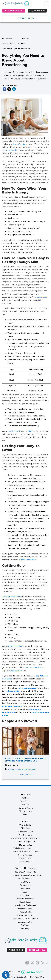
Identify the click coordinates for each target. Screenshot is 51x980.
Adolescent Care (26, 832)
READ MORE (26, 775)
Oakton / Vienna (26, 808)
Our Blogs (26, 929)
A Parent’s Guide (14, 769)
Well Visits (26, 882)
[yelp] (42, 962)
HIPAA (31, 977)
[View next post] (25, 39)
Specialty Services (26, 879)
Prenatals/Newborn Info (26, 872)
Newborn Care (26, 835)
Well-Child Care (26, 825)
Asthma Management (26, 842)
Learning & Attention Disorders (26, 852)
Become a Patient (26, 909)
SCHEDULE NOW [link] (14, 11)
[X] (32, 962)
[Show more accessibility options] (6, 975)
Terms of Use (40, 977)
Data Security (22, 977)
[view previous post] (7, 39)
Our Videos (26, 925)
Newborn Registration (26, 915)
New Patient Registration (26, 905)
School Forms (26, 895)
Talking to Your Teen (28, 769)
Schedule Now (38, 950)
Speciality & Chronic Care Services (26, 838)
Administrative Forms (26, 899)
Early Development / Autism (26, 848)
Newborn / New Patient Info (26, 919)
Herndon (26, 805)
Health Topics (26, 902)
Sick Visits (26, 828)
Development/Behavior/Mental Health (26, 875)
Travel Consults (26, 858)
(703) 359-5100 (37, 11)
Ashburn (26, 798)
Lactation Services (26, 862)
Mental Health (26, 845)
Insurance (26, 889)
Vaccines (26, 892)
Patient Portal (26, 912)
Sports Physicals (26, 855)
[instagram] (47, 962)
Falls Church (26, 801)
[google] (37, 962)
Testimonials (26, 885)
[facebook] (27, 962)
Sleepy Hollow (26, 811)
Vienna (26, 815)
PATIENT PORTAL (26, 18)
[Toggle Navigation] (47, 4)
